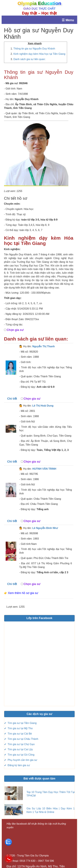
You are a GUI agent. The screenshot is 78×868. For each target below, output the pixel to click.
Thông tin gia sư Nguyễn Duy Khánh (34, 49)
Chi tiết (12, 399)
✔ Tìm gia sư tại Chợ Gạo (19, 744)
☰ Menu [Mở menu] (68, 20)
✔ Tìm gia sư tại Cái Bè (18, 734)
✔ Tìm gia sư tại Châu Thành (21, 739)
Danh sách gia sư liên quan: (29, 59)
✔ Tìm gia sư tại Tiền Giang (20, 723)
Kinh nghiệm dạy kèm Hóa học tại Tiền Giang (39, 54)
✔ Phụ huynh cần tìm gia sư (21, 760)
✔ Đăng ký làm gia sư (17, 765)
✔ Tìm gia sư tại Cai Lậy (19, 749)
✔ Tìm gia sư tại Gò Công (19, 755)
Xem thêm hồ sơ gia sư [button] (23, 593)
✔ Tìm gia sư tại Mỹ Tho (18, 728)
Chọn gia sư (15, 330)
